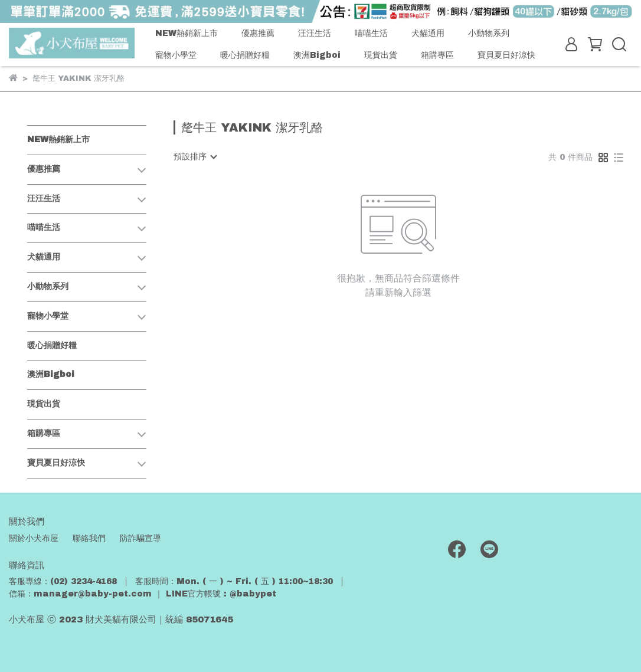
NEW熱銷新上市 (187, 33)
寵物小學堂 (176, 55)
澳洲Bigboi (317, 55)
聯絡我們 (89, 538)
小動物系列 (489, 33)
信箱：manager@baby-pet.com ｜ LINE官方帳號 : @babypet (143, 594)
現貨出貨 (381, 55)
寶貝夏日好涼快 (506, 55)
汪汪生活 (315, 33)
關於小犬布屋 (34, 538)
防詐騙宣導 (140, 538)
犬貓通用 (428, 33)
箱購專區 (437, 55)
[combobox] (195, 157)
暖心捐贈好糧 (245, 55)
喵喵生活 (371, 33)
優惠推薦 (258, 33)
